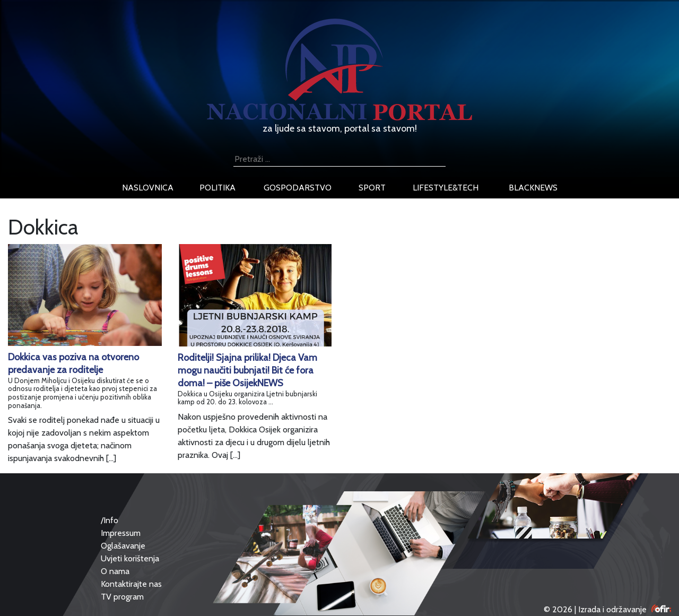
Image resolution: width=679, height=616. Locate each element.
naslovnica (148, 188)
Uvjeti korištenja (130, 558)
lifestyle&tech (446, 188)
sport (372, 188)
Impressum (121, 533)
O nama (115, 571)
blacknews (533, 188)
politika (217, 188)
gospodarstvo (298, 188)
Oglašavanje (123, 546)
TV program (122, 597)
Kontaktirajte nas (131, 584)
